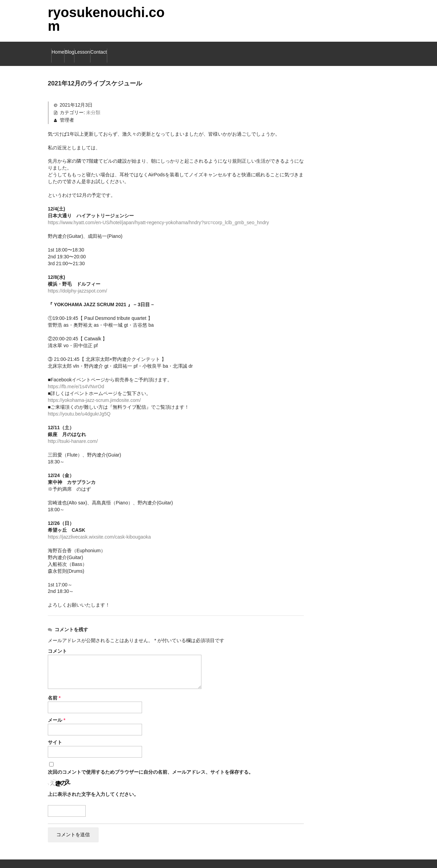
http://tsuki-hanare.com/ (73, 431)
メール (57, 710)
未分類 (93, 103)
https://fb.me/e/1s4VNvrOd (76, 377)
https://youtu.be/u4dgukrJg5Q (79, 404)
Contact (160, 49)
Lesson (124, 49)
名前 (54, 688)
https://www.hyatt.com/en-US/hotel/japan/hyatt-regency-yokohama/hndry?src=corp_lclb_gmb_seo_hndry (158, 213)
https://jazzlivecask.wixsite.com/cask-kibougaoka (99, 527)
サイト (55, 732)
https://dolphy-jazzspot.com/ (77, 281)
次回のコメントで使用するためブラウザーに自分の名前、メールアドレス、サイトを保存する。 (151, 762)
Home (63, 49)
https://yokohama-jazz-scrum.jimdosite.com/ (94, 390)
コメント (57, 641)
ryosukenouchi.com (106, 19)
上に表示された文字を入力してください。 (93, 784)
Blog (92, 49)
